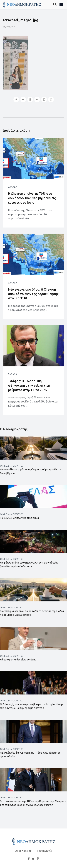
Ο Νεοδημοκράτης (11, 466)
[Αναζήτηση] (55, 4)
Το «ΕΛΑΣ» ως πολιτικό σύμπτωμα (19, 518)
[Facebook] (29, 859)
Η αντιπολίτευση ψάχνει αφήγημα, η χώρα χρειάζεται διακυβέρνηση (31, 471)
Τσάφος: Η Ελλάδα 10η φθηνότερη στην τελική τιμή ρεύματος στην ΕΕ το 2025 (29, 385)
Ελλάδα (13, 187)
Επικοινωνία (45, 851)
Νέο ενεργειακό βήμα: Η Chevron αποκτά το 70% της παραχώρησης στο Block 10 (33, 294)
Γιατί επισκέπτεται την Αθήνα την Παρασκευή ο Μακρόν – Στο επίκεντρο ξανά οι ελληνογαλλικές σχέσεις (33, 803)
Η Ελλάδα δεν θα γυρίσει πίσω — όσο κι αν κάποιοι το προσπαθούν (30, 755)
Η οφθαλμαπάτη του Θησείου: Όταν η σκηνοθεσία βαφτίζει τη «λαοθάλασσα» (29, 565)
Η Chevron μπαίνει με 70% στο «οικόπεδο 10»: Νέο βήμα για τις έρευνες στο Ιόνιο (32, 198)
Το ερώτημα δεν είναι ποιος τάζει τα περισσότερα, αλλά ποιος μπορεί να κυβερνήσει (32, 613)
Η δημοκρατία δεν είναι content (18, 660)
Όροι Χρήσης (23, 851)
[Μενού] (61, 4)
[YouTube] (38, 859)
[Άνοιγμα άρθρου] (33, 158)
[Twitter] (33, 859)
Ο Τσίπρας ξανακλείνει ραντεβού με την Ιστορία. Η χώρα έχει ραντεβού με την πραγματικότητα (32, 706)
